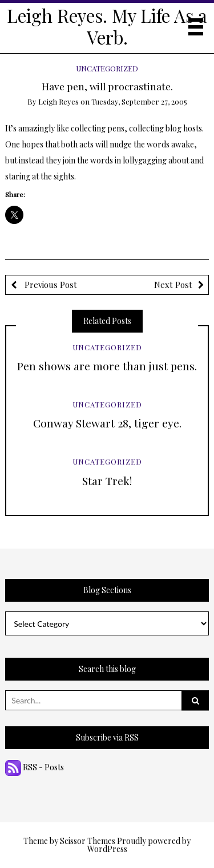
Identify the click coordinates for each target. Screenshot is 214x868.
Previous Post (50, 285)
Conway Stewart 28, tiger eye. (107, 423)
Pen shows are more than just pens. (107, 366)
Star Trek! (107, 481)
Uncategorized (107, 68)
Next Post (173, 285)
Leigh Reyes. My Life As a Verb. (107, 26)
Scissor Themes (88, 841)
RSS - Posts (35, 767)
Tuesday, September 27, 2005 (139, 101)
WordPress (107, 849)
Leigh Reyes (58, 101)
